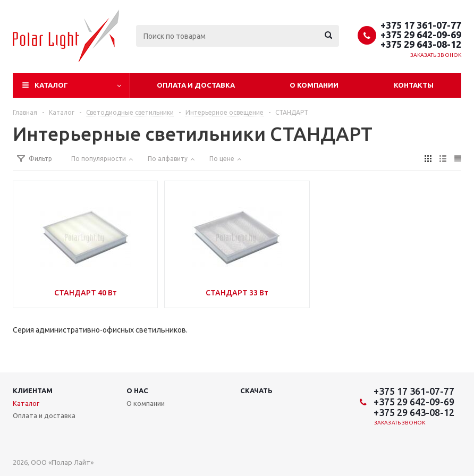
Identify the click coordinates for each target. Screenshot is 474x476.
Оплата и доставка (196, 85)
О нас (137, 390)
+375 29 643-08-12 (421, 44)
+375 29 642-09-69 (421, 35)
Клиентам (33, 390)
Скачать (256, 390)
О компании (314, 85)
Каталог (51, 85)
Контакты (414, 85)
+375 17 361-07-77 (421, 25)
